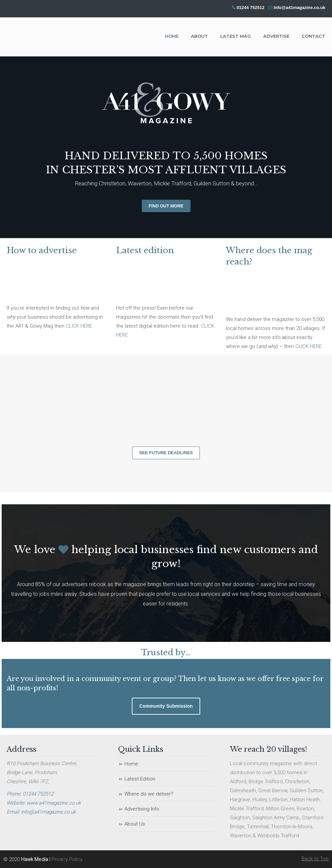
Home (131, 764)
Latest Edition (140, 779)
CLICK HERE (79, 326)
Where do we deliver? (149, 794)
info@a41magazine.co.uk (299, 8)
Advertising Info (142, 809)
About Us (135, 824)
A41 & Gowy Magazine (57, 36)
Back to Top (315, 859)
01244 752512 (250, 8)
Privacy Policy (67, 859)
